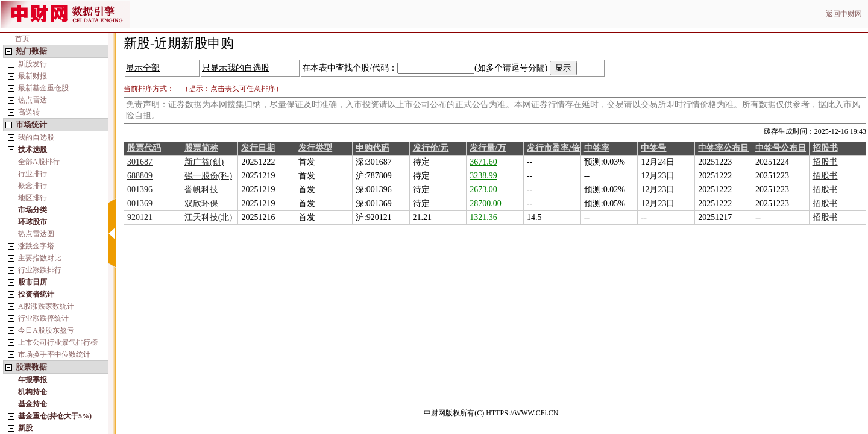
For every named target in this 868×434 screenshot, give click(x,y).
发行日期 (258, 148)
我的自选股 (36, 137)
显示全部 (143, 68)
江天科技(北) (208, 217)
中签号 (653, 148)
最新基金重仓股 (43, 88)
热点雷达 (33, 100)
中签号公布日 (781, 148)
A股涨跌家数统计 (46, 306)
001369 (140, 203)
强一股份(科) (208, 176)
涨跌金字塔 (36, 246)
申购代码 (373, 148)
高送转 (29, 112)
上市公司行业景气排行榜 (58, 342)
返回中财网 (844, 14)
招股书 (825, 148)
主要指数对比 (40, 258)
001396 (140, 190)
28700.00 (486, 203)
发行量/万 (488, 148)
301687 (140, 162)
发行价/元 (431, 148)
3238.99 (483, 176)
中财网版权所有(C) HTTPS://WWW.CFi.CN (491, 413)
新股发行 (33, 64)
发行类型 (315, 148)
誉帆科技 (201, 190)
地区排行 (33, 198)
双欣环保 (201, 203)
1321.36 (483, 217)
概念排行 (33, 186)
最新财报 (33, 76)
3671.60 (483, 162)
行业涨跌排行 (40, 270)
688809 (140, 176)
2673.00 (483, 190)
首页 (22, 39)
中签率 (597, 148)
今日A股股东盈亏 (46, 330)
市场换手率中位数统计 (54, 354)
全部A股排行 (39, 162)
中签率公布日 (723, 148)
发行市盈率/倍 (553, 148)
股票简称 (201, 148)
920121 (140, 217)
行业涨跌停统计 (43, 318)
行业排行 (33, 174)
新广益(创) (204, 162)
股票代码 (144, 148)
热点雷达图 (36, 234)
